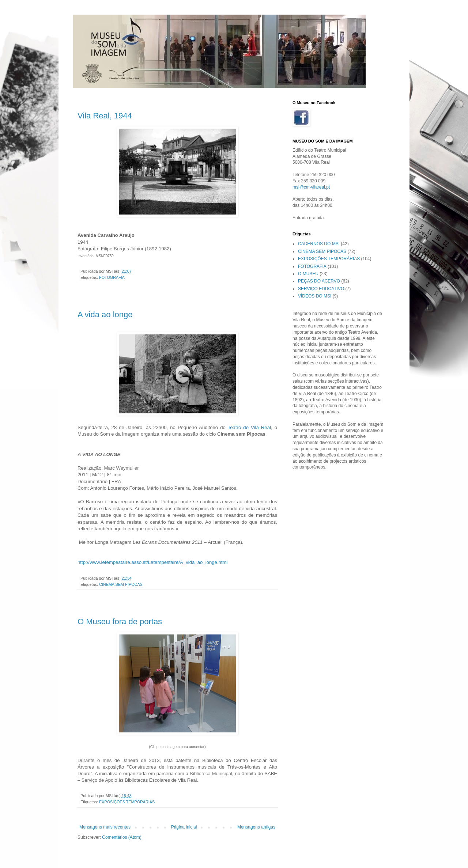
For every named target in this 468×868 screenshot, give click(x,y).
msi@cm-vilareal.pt (311, 187)
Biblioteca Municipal (211, 774)
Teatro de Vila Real (249, 427)
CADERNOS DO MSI (319, 244)
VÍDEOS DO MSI (315, 296)
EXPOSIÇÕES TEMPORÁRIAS (127, 802)
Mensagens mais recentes (105, 827)
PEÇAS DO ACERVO (319, 281)
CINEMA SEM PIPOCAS (121, 584)
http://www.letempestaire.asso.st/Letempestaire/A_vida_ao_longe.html (153, 562)
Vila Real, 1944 (105, 116)
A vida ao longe (105, 314)
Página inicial (184, 827)
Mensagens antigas (256, 827)
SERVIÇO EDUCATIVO (321, 289)
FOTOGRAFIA (112, 277)
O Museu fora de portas (120, 621)
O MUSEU (308, 274)
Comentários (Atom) (122, 837)
